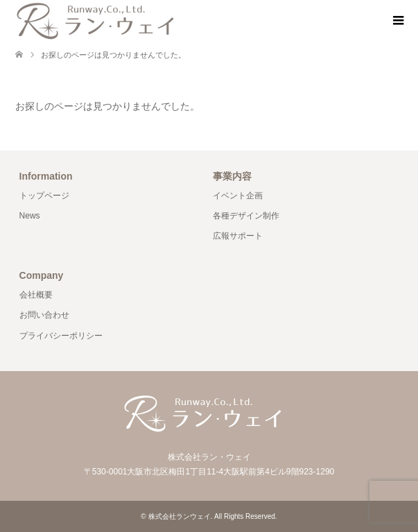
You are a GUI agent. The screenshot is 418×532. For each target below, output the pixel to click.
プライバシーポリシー (61, 336)
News (30, 216)
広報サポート (238, 236)
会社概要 (36, 295)
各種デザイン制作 (246, 216)
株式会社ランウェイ (180, 516)
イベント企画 (238, 196)
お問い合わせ (44, 315)
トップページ (44, 196)
